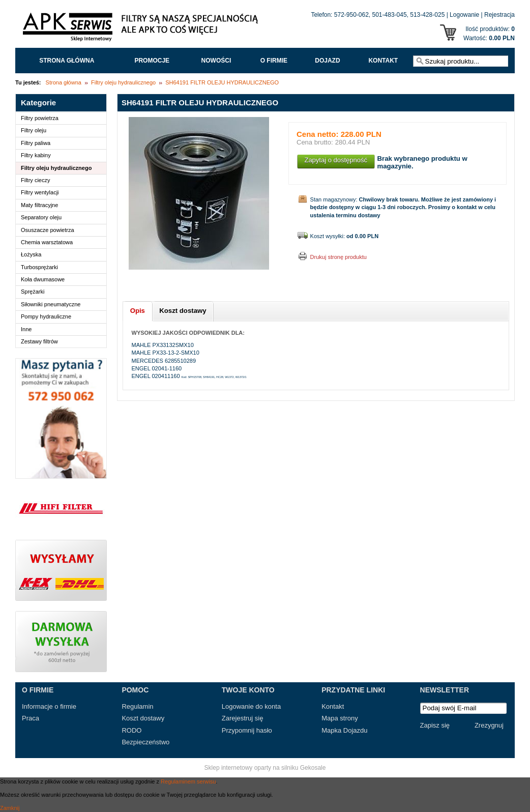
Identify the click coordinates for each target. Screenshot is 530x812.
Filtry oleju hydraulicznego (123, 82)
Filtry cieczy (35, 180)
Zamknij (10, 808)
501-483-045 (390, 15)
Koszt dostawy (143, 718)
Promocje (152, 61)
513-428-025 (427, 15)
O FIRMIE (274, 61)
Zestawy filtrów (39, 341)
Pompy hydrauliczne (46, 316)
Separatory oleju (41, 217)
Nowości (216, 61)
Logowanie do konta (251, 706)
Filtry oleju (34, 130)
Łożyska (31, 254)
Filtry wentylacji (40, 192)
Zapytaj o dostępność (336, 160)
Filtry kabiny (36, 155)
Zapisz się (435, 725)
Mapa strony (340, 718)
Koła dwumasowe (43, 279)
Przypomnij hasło (247, 730)
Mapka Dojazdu (344, 730)
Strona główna (67, 61)
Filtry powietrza (40, 118)
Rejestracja (499, 15)
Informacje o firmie (49, 706)
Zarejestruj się (243, 718)
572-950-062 (351, 15)
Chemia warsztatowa (47, 242)
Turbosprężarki (39, 267)
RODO (131, 730)
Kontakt (383, 61)
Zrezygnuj (489, 725)
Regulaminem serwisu (188, 781)
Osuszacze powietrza (48, 230)
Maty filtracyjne (39, 205)
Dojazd (327, 61)
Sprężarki (33, 292)
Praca (31, 718)
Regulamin (137, 706)
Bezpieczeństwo (145, 742)
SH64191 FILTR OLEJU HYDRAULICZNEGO (222, 82)
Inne (26, 329)
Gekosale (313, 768)
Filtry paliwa (36, 143)
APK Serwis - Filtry (142, 30)
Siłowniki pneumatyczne (51, 304)
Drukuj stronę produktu (338, 257)
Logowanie (464, 15)
